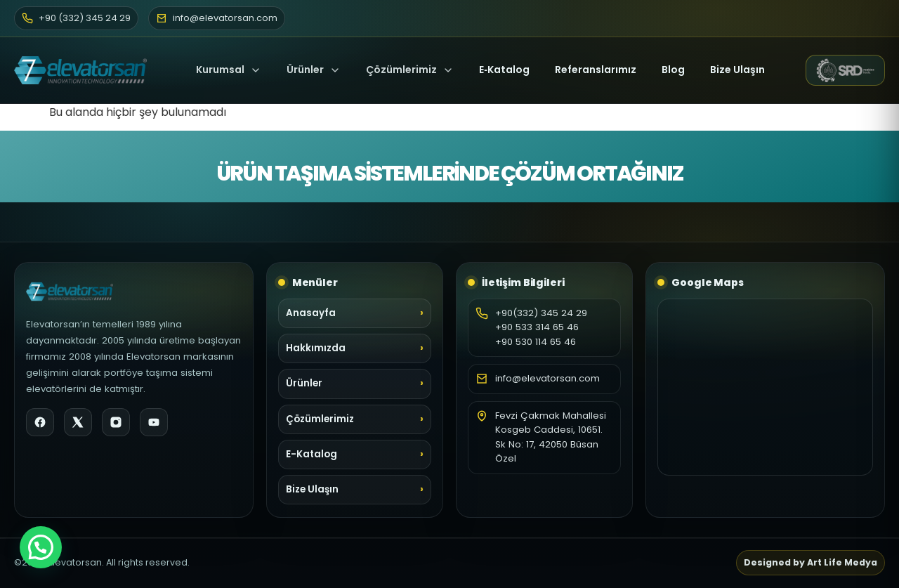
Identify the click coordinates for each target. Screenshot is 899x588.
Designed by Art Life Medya (811, 562)
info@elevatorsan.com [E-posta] (217, 18)
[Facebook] (40, 422)
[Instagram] (116, 422)
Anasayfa (311, 313)
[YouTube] (154, 422)
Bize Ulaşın (737, 70)
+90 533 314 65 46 (537, 327)
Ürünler (305, 70)
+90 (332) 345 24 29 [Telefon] (76, 18)
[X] (78, 422)
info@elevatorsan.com (547, 378)
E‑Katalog (504, 70)
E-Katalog (311, 454)
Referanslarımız (596, 70)
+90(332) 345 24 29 (541, 313)
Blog (673, 70)
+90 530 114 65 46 (536, 342)
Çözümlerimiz (410, 70)
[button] (41, 547)
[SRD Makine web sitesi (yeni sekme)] (845, 70)
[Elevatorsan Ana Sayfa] (85, 70)
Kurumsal (229, 70)
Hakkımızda (316, 348)
